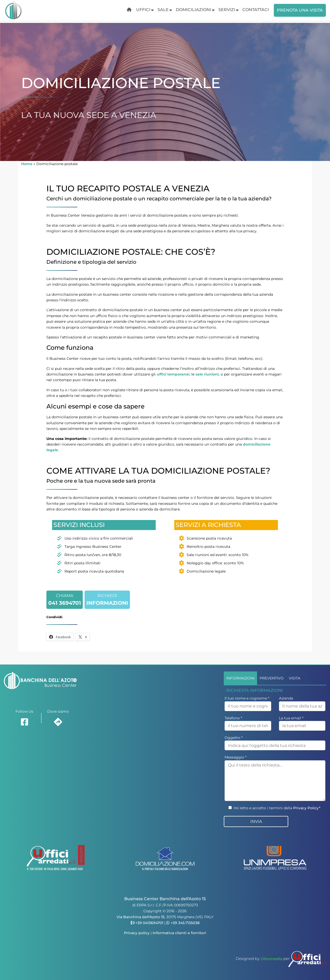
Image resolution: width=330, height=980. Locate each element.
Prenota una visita (300, 10)
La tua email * (291, 718)
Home (27, 164)
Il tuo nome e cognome (247, 698)
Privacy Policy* (307, 808)
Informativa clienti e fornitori (179, 933)
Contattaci (256, 10)
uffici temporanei (173, 374)
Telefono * (233, 718)
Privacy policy (137, 933)
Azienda (286, 698)
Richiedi (107, 600)
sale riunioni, (208, 374)
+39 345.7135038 (183, 923)
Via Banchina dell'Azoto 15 (141, 917)
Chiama (65, 600)
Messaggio (236, 757)
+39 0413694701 (147, 923)
